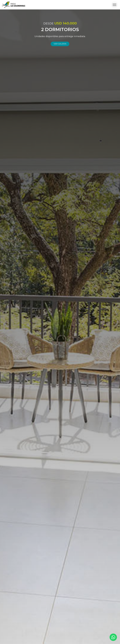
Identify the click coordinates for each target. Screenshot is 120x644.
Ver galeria (60, 44)
